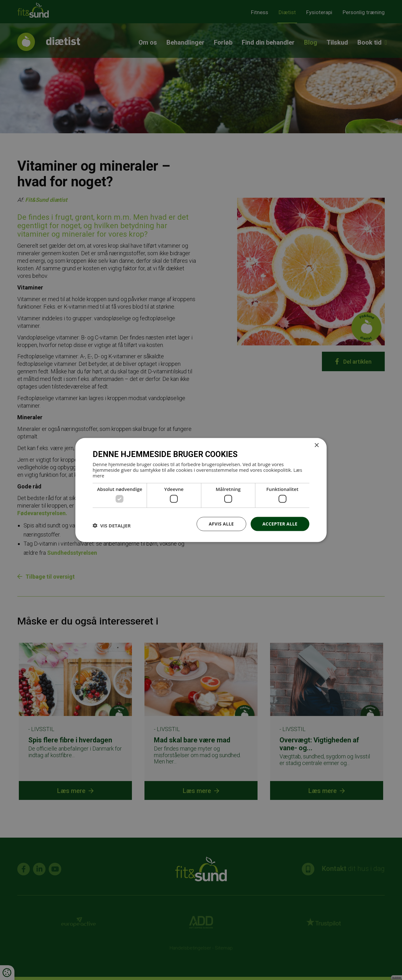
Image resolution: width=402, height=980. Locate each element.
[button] (112, 526)
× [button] (316, 446)
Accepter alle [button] (280, 524)
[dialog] (201, 490)
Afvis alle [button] (221, 524)
